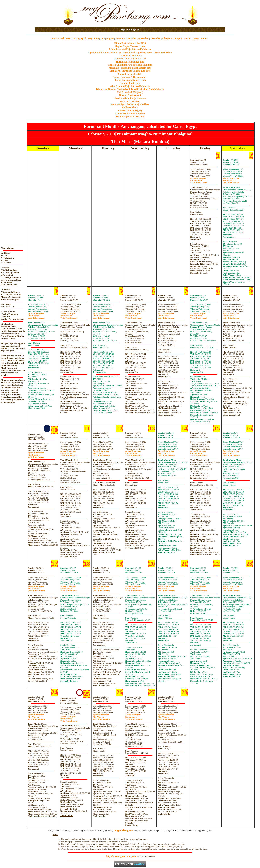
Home (204, 38)
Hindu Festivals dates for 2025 (130, 43)
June (96, 38)
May (90, 38)
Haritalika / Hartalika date (130, 62)
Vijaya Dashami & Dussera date (130, 77)
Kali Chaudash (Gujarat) (130, 92)
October (132, 38)
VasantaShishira (69, 590)
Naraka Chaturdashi (130, 95)
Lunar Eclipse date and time (130, 114)
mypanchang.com (130, 29)
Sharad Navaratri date (130, 74)
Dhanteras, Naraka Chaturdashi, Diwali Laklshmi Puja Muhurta (130, 89)
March (75, 38)
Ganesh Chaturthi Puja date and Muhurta (130, 65)
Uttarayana (198, 178)
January (55, 38)
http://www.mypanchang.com (121, 856)
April (83, 38)
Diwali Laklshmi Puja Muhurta (130, 98)
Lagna (178, 38)
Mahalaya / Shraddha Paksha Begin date (130, 68)
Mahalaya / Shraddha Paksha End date (130, 71)
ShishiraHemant (199, 182)
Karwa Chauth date (130, 83)
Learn (196, 38)
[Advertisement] (48, 14)
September (121, 38)
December (156, 38)
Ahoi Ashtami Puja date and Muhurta (130, 86)
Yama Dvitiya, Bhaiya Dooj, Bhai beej (130, 104)
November (144, 38)
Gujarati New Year (130, 101)
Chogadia (167, 38)
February (66, 38)
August (110, 38)
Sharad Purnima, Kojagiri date (130, 80)
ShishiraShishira (69, 454)
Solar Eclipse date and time (130, 117)
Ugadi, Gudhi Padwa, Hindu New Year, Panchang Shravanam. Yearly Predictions (130, 53)
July (103, 38)
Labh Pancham (130, 108)
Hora (187, 38)
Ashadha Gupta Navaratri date (130, 59)
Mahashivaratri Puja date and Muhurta (130, 49)
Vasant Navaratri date (130, 56)
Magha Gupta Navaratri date (130, 46)
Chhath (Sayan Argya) (130, 111)
